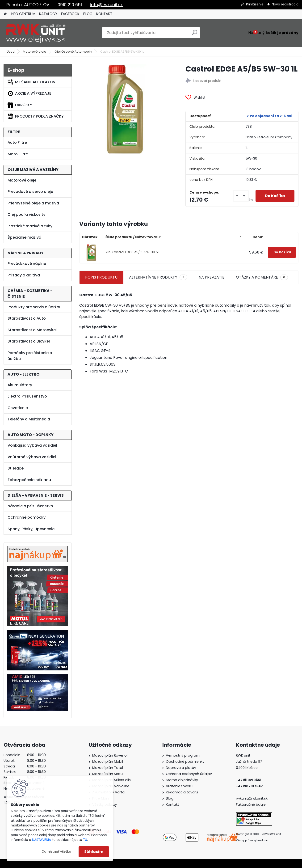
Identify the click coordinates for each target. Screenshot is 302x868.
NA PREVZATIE (212, 277)
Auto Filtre (17, 142)
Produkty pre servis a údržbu (35, 307)
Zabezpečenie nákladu (29, 480)
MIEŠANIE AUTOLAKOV (31, 82)
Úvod (11, 52)
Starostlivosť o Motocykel (32, 330)
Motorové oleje (35, 52)
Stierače (16, 468)
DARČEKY (20, 105)
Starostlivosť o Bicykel (29, 341)
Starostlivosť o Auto (27, 318)
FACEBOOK (70, 14)
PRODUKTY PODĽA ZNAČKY (36, 116)
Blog (170, 798)
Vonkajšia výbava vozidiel (32, 445)
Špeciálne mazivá (24, 237)
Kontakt (172, 804)
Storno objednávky (182, 780)
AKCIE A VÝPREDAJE (29, 93)
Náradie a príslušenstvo (30, 506)
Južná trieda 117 (250, 762)
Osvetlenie (18, 408)
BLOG (88, 14)
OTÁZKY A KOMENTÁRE (262, 277)
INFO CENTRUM (23, 14)
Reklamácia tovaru (182, 792)
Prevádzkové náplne (27, 264)
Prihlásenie (255, 4)
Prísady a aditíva (24, 275)
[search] (195, 34)
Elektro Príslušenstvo (27, 396)
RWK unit (243, 755)
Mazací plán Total (108, 768)
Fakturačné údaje (251, 804)
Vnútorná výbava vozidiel (32, 457)
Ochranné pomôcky (27, 517)
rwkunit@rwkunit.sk (252, 798)
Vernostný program (183, 755)
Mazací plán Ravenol (110, 755)
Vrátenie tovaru (179, 786)
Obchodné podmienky (185, 762)
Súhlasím (94, 852)
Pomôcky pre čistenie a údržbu (30, 356)
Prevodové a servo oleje (30, 192)
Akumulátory (20, 385)
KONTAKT (104, 14)
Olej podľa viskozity (26, 214)
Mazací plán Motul (108, 774)
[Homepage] (5, 14)
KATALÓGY (48, 14)
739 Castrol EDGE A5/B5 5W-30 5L (132, 252)
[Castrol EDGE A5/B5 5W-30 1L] (125, 110)
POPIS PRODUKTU (101, 277)
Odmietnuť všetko (56, 852)
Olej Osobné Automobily (73, 52)
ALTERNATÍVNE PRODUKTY (158, 277)
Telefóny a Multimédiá (29, 419)
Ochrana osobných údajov (189, 774)
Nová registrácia (285, 4)
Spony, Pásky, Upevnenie (31, 529)
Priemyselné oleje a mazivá (33, 203)
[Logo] (36, 33)
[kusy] (241, 196)
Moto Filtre (18, 154)
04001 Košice (247, 768)
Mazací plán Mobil (108, 762)
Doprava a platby (181, 768)
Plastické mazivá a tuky (30, 226)
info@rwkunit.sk (106, 5)
